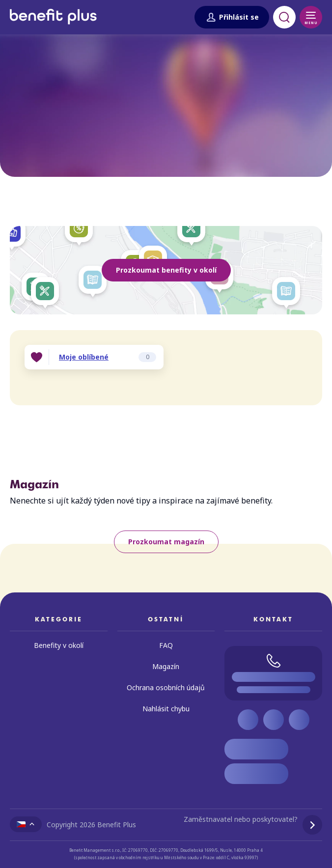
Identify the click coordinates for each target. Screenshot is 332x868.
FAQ (166, 645)
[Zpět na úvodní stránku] (53, 28)
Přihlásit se (232, 17)
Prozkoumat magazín (166, 542)
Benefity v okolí (59, 645)
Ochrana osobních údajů (166, 687)
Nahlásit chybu (166, 709)
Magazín (166, 666)
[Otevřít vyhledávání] (284, 17)
